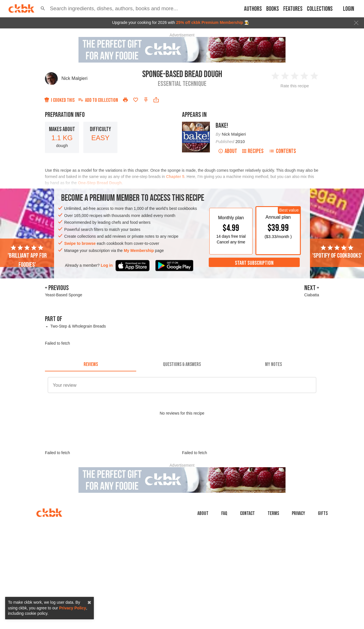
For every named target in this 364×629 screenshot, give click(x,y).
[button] (43, 9)
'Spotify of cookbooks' (337, 252)
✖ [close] (89, 603)
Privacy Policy (73, 608)
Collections (320, 9)
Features (293, 9)
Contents (282, 151)
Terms (273, 513)
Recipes (253, 151)
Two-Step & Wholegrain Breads (78, 326)
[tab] (91, 365)
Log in (107, 265)
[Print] (125, 100)
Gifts (323, 513)
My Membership (139, 251)
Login (349, 9)
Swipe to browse (80, 243)
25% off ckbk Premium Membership (210, 22)
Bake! (222, 126)
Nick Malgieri (75, 78)
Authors (253, 9)
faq (224, 513)
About (228, 151)
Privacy (298, 513)
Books (273, 9)
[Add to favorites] (136, 100)
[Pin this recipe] (146, 100)
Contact (247, 513)
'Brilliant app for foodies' (27, 256)
